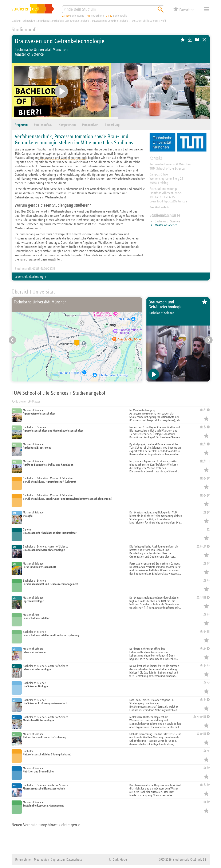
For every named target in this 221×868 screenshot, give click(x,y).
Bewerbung (112, 125)
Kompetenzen (67, 125)
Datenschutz (74, 859)
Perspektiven (90, 125)
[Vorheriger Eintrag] (12, 340)
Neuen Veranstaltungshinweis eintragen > (46, 825)
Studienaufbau (43, 125)
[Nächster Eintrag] (209, 340)
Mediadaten (42, 859)
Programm (21, 125)
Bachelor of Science (167, 221)
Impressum (58, 859)
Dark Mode (119, 859)
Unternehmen (24, 859)
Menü (206, 9)
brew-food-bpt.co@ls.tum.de (168, 201)
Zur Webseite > (159, 207)
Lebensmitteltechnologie (30, 276)
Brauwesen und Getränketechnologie (63, 158)
